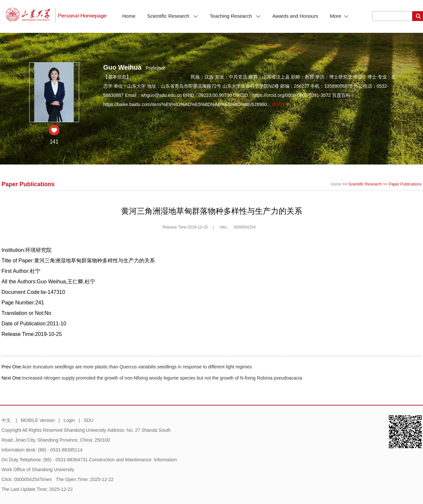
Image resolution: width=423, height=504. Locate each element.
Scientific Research (173, 16)
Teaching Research (235, 16)
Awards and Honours (295, 16)
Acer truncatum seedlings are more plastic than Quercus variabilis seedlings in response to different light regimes (137, 367)
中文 (6, 420)
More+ (279, 105)
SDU (89, 420)
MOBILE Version (38, 420)
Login (69, 420)
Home (129, 16)
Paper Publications (405, 184)
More (339, 16)
